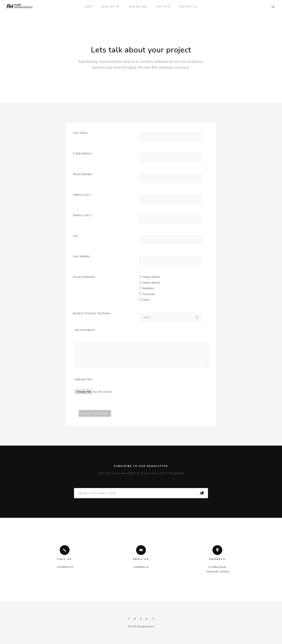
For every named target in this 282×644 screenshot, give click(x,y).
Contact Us (188, 7)
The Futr (163, 7)
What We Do (111, 7)
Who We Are (138, 7)
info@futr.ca (141, 567)
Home (89, 7)
